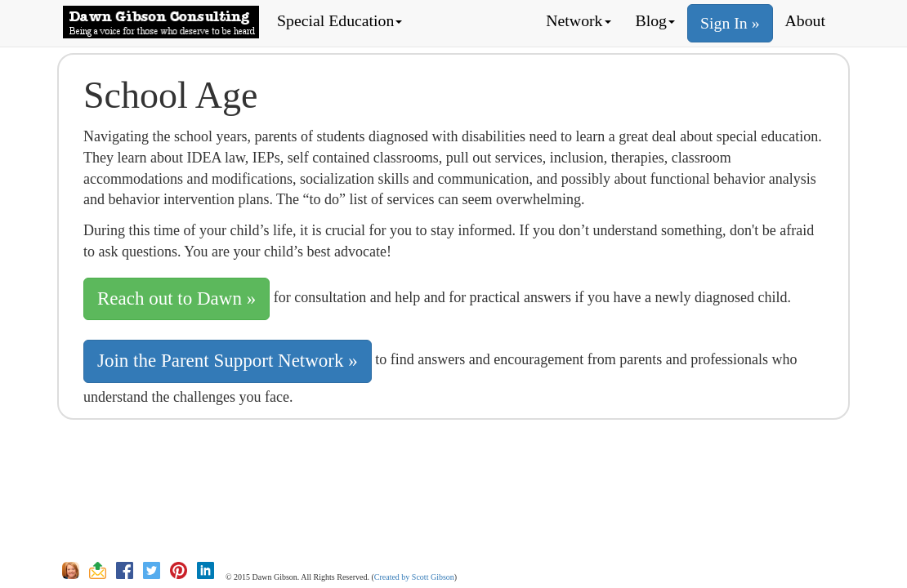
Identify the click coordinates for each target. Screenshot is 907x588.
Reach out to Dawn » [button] (176, 298)
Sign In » (730, 23)
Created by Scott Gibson (414, 577)
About (805, 20)
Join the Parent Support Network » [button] (228, 361)
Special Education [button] (340, 20)
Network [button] (578, 20)
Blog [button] (655, 20)
